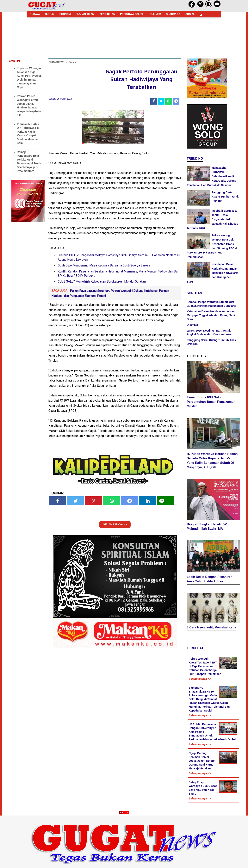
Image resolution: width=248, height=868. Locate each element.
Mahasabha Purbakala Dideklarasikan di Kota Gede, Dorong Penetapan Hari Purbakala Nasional (212, 176)
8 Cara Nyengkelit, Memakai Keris (211, 628)
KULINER (155, 14)
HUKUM (50, 14)
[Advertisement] (124, 841)
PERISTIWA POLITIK (132, 14)
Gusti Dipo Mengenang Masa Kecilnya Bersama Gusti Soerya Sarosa (104, 267)
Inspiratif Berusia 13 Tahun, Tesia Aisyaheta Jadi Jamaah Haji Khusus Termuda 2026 (212, 219)
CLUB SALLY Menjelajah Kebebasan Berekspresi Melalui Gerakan (102, 283)
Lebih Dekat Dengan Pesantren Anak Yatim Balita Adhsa (210, 580)
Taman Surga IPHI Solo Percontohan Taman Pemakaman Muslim (211, 402)
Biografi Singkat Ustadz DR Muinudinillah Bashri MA (207, 527)
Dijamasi (192, 325)
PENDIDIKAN (107, 14)
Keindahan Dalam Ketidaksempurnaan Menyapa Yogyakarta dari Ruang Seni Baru (213, 273)
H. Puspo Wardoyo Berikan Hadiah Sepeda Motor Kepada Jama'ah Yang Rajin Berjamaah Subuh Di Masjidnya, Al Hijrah (212, 461)
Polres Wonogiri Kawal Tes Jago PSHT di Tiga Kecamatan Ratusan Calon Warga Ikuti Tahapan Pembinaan (205, 667)
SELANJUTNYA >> (115, 526)
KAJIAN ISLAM (85, 14)
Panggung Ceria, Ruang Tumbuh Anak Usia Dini (225, 197)
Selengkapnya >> (200, 679)
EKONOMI (65, 14)
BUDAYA (35, 14)
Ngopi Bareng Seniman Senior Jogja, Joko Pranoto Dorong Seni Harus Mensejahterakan (202, 761)
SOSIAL (190, 14)
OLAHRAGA (173, 14)
